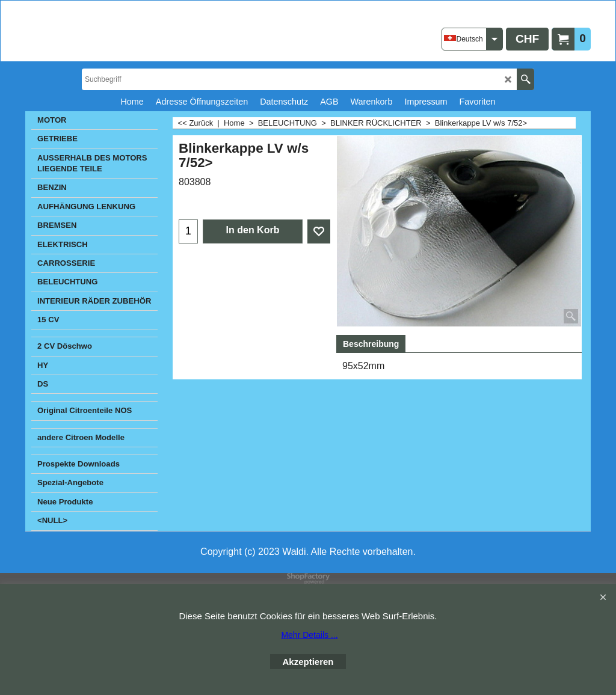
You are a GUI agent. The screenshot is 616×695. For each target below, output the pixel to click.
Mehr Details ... (309, 635)
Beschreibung (371, 344)
